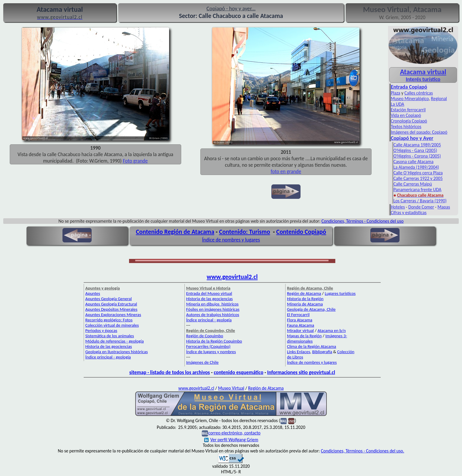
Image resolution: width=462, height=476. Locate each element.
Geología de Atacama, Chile (311, 309)
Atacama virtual (423, 72)
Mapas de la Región (304, 336)
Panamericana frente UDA (417, 190)
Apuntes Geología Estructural (111, 304)
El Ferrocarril (298, 315)
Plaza (395, 93)
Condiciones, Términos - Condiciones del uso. (363, 451)
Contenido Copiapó (301, 232)
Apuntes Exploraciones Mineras (113, 315)
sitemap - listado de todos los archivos (170, 372)
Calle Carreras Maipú (413, 184)
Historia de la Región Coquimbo (214, 341)
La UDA (397, 104)
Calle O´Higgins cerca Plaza (418, 173)
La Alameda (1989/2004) (416, 167)
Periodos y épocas (101, 330)
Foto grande (135, 161)
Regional (439, 99)
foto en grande (286, 171)
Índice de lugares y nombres (211, 352)
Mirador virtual (300, 330)
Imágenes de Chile (202, 362)
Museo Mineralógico (410, 99)
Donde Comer (421, 207)
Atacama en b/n (332, 330)
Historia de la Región (305, 299)
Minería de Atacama (305, 304)
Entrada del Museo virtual (209, 293)
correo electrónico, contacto (234, 433)
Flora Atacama (300, 320)
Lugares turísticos (340, 293)
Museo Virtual (231, 388)
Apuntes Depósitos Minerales (112, 309)
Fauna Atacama (301, 325)
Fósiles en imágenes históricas (213, 309)
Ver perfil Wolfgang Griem (231, 440)
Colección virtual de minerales (112, 325)
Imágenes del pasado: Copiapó (419, 132)
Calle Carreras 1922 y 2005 (418, 178)
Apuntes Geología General (109, 299)
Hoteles (398, 207)
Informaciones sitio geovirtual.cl (301, 372)
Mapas (444, 207)
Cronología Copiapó (409, 121)
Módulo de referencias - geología (115, 341)
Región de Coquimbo (205, 336)
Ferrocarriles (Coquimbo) (208, 346)
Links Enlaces (298, 352)
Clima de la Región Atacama (312, 346)
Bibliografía (322, 352)
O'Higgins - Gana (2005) (415, 150)
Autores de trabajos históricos (213, 315)
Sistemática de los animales (110, 336)
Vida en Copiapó (406, 115)
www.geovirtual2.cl (232, 277)
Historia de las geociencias (109, 346)
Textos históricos (406, 127)
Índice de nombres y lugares (231, 240)
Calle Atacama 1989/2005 (417, 145)
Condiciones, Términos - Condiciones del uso (363, 221)
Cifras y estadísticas (409, 213)
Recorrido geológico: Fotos (109, 320)
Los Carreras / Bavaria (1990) (420, 201)
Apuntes (93, 293)
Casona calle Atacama (413, 162)
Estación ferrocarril (408, 110)
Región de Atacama (304, 293)
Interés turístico (423, 79)
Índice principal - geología (108, 357)
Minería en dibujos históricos (212, 304)
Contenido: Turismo (244, 232)
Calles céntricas (419, 93)
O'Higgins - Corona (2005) (417, 156)
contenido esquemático (238, 372)
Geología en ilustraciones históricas (117, 352)
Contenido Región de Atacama (175, 232)
